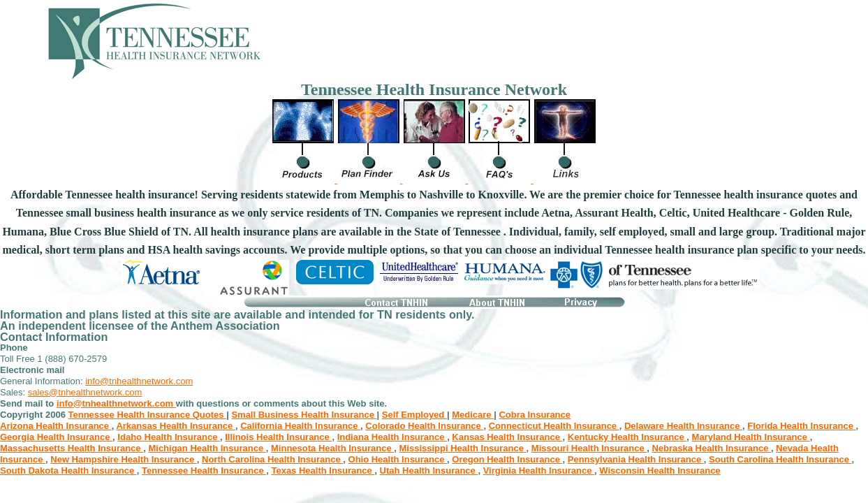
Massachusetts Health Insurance (72, 448)
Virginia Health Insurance (539, 471)
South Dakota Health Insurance (68, 471)
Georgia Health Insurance (56, 437)
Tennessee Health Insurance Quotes (148, 415)
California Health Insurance (300, 426)
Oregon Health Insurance (507, 459)
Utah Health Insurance (429, 471)
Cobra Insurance (535, 415)
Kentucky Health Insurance (627, 437)
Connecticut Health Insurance (554, 426)
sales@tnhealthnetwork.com (85, 392)
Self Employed (414, 415)
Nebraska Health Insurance (711, 448)
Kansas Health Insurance (507, 437)
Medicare (473, 415)
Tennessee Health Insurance (204, 471)
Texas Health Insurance (323, 471)
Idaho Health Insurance (169, 437)
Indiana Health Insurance (392, 437)
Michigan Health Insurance (207, 448)
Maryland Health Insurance (751, 437)
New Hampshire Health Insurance (124, 459)
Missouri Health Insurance (589, 448)
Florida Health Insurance (801, 426)
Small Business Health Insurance (304, 415)
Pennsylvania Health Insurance (636, 459)
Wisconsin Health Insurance (660, 471)
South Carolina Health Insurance (780, 459)
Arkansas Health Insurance (176, 426)
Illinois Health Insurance (278, 437)
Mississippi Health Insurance (463, 448)
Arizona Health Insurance (56, 426)
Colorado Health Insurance (424, 426)
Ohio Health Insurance (398, 459)
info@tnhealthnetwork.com (139, 381)
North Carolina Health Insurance (272, 459)
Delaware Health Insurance (683, 426)
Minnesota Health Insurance (332, 448)
